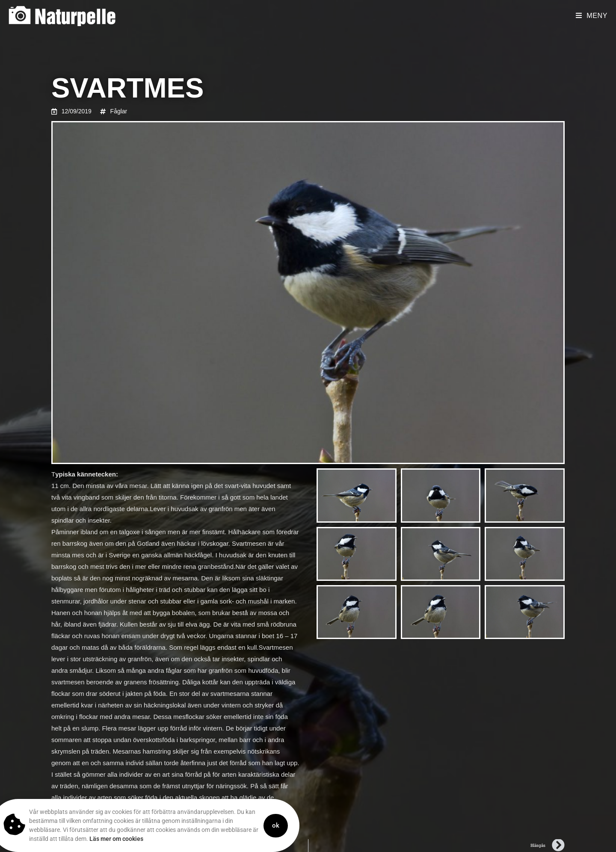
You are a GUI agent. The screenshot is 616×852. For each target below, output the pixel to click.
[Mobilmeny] (592, 16)
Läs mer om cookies (98, 839)
